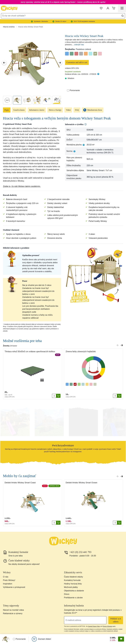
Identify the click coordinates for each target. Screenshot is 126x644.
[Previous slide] (118, 345)
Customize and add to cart (77, 62)
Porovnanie (73, 90)
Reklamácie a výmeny (13, 613)
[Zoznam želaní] (41, 639)
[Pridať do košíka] (58, 396)
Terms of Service (108, 626)
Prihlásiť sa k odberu (116, 620)
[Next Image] (60, 63)
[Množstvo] (54, 396)
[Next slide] (60, 100)
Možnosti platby (71, 587)
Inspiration (8, 584)
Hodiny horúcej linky (73, 584)
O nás (6, 577)
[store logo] (9, 8)
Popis (7, 110)
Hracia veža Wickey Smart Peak (30, 27)
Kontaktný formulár (72, 580)
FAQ (77, 110)
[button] (15, 421)
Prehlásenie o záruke (73, 598)
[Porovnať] (68, 90)
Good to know (19, 110)
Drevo (67, 594)
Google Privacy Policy (94, 626)
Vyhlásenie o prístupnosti (14, 587)
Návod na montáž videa (13, 610)
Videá (68, 110)
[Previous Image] (4, 63)
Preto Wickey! (9, 580)
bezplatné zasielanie (73, 72)
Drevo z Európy (55, 110)
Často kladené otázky (74, 577)
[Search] (123, 16)
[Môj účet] (108, 8)
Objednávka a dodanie (74, 591)
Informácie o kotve (37, 110)
